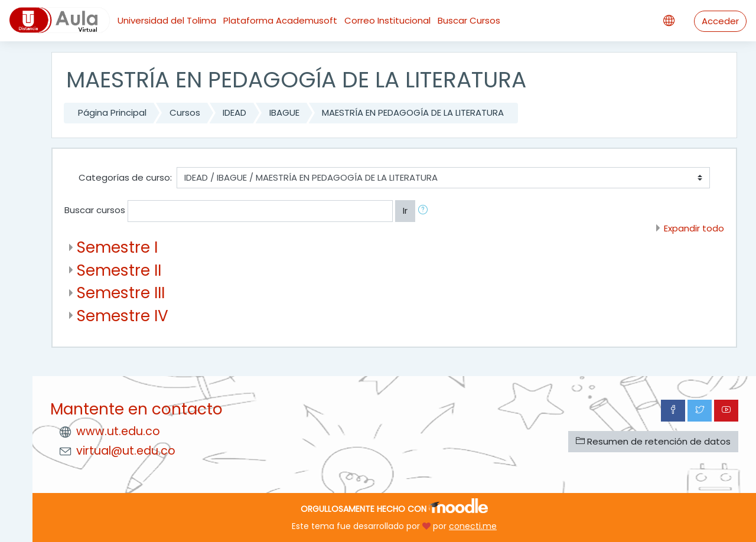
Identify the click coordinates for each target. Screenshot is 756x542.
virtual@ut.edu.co (126, 451)
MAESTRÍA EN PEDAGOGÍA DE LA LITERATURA (413, 112)
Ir (405, 210)
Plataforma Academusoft (280, 20)
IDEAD (234, 112)
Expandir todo (694, 228)
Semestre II (119, 270)
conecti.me (473, 526)
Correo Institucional (387, 20)
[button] (425, 211)
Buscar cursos (95, 210)
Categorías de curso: (125, 177)
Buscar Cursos (469, 20)
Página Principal (112, 112)
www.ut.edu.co (118, 431)
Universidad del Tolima (167, 20)
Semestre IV (123, 316)
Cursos (185, 112)
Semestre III (121, 293)
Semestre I (117, 247)
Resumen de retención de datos (653, 441)
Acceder (720, 21)
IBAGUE (284, 112)
